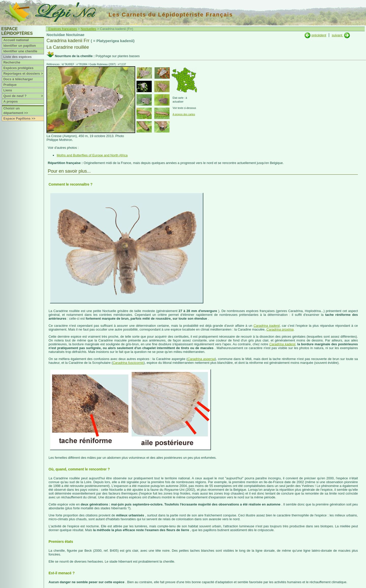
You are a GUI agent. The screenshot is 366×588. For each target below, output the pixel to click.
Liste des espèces (17, 57)
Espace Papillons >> (19, 118)
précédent (319, 35)
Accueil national (16, 40)
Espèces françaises (63, 29)
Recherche (12, 62)
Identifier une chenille (20, 51)
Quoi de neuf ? (24, 96)
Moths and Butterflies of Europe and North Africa (92, 155)
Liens (8, 90)
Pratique (10, 85)
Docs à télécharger (18, 79)
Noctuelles (89, 29)
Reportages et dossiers (24, 74)
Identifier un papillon (20, 46)
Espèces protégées (18, 68)
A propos (11, 101)
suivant (337, 35)
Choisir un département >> (16, 111)
